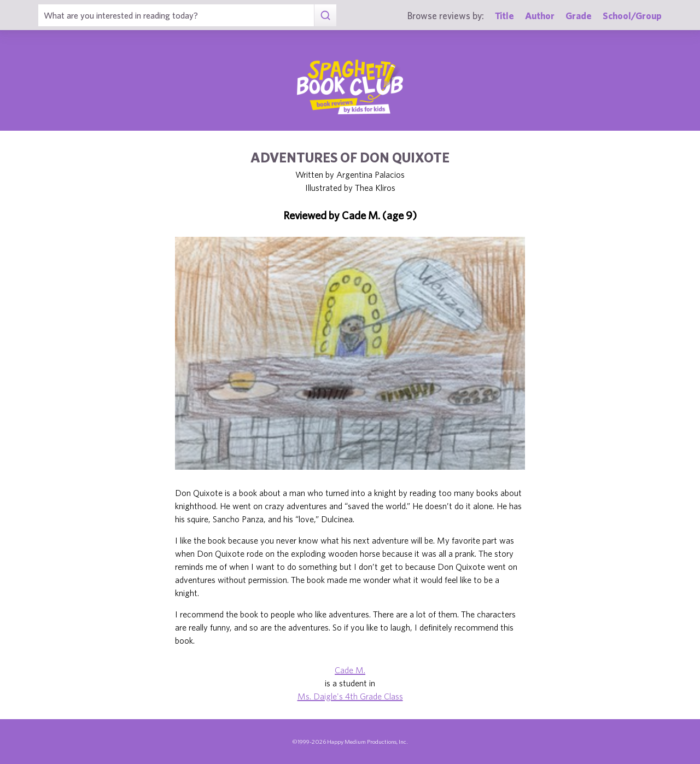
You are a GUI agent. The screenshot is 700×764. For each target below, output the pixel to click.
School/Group (632, 16)
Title (504, 16)
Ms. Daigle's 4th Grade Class (350, 696)
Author (540, 16)
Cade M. (350, 670)
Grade (579, 16)
